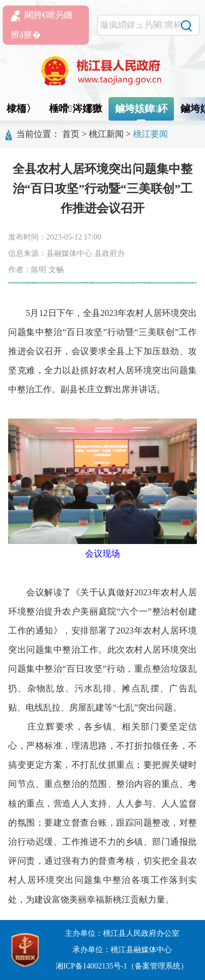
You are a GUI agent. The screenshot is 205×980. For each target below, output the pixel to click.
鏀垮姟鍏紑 (141, 109)
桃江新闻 (106, 134)
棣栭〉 (21, 109)
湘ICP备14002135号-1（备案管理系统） (122, 966)
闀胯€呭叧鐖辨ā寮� (42, 25)
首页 (71, 134)
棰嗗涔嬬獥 (76, 109)
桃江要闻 (150, 134)
